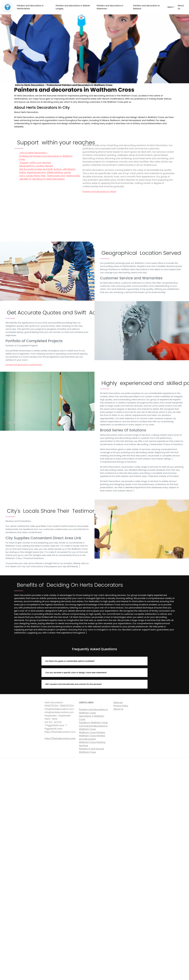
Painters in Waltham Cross (93, 723)
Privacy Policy (121, 706)
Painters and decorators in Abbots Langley (73, 7)
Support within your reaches (35, 163)
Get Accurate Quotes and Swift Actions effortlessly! (47, 169)
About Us (181, 7)
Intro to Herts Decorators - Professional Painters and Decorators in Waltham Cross (46, 156)
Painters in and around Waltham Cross (91, 751)
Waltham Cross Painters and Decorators (92, 737)
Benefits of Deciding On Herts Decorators (42, 179)
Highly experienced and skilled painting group (45, 172)
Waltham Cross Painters (92, 733)
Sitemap (118, 703)
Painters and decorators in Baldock (147, 7)
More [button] (170, 7)
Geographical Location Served (36, 166)
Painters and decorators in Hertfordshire (30, 7)
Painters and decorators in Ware (99, 192)
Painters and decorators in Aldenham (110, 7)
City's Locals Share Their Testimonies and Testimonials (50, 176)
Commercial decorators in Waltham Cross (93, 728)
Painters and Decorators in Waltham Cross (93, 711)
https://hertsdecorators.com (60, 739)
